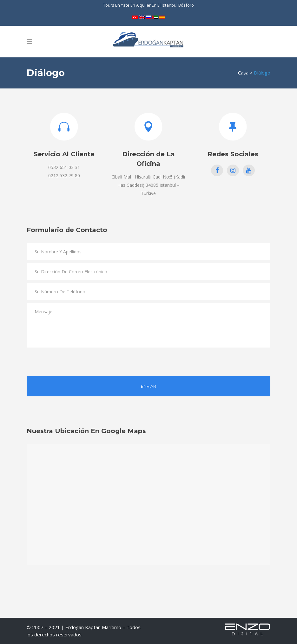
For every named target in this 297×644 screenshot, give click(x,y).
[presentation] (75, 363)
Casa (243, 73)
